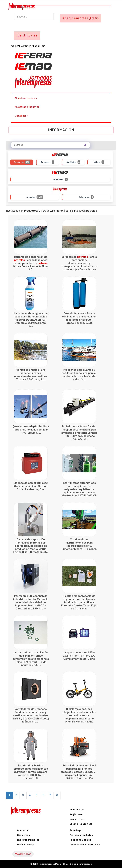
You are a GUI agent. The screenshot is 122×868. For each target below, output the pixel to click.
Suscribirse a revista (81, 824)
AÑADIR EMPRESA (23, 854)
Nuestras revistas (26, 98)
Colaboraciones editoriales (85, 845)
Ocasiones (61, 180)
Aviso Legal (76, 830)
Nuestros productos (27, 107)
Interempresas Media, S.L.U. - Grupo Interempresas (66, 864)
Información (61, 130)
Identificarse (77, 810)
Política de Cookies (80, 840)
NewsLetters (77, 819)
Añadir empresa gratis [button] (81, 18)
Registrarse (76, 814)
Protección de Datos (81, 835)
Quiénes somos (25, 845)
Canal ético (24, 835)
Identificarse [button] (27, 35)
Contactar (21, 116)
